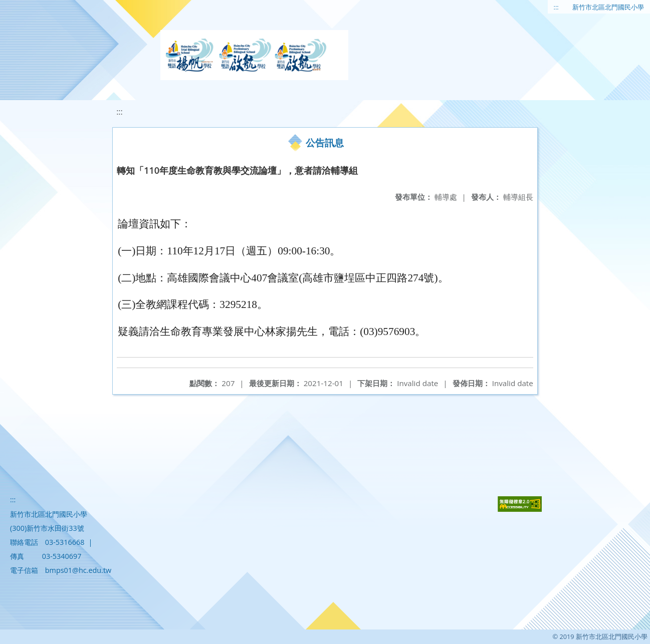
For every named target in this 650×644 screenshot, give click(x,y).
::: (556, 7)
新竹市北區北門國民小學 (608, 7)
